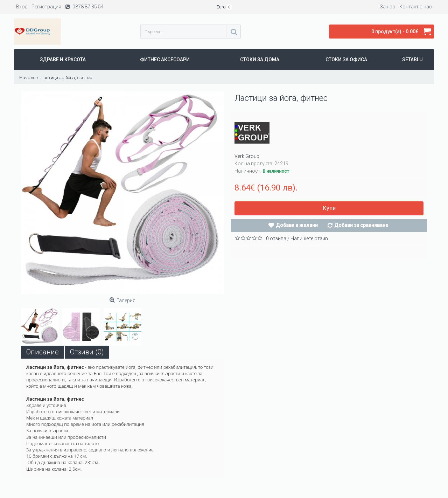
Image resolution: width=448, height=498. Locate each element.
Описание (43, 352)
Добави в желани (297, 225)
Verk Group (247, 156)
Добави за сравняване (361, 225)
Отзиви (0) (87, 352)
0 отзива (276, 238)
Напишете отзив (309, 238)
